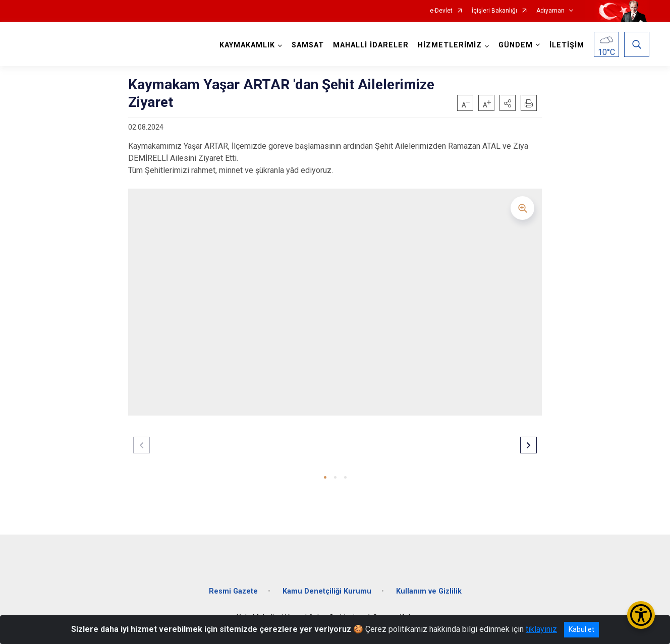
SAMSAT (308, 45)
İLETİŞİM (567, 45)
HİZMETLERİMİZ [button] (450, 45)
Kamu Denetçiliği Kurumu (327, 591)
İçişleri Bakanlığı (494, 11)
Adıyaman (550, 11)
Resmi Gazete (233, 591)
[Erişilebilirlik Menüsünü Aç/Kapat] (641, 615)
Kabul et (581, 629)
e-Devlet (441, 11)
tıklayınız (541, 629)
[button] (508, 103)
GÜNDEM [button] (516, 45)
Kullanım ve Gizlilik (429, 591)
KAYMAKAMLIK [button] (247, 45)
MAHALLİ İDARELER (371, 45)
